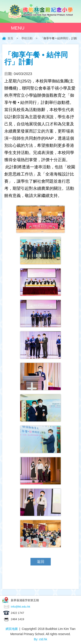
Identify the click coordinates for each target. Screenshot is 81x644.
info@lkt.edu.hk (21, 607)
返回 (41, 562)
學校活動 (27, 38)
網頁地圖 (12, 629)
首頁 (10, 38)
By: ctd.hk (40, 639)
